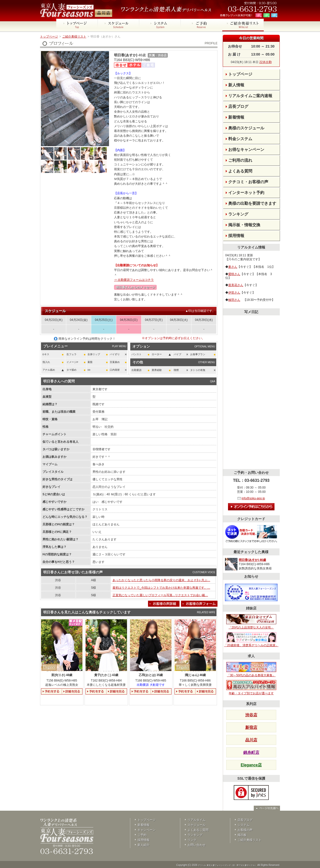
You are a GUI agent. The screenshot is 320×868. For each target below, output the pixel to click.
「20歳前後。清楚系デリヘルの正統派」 (251, 640)
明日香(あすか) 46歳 (252, 560)
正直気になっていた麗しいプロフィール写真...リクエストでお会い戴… (160, 595)
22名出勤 (265, 62)
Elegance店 (251, 765)
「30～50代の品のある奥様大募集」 (251, 670)
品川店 (251, 740)
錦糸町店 (251, 752)
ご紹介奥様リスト (74, 37)
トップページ (49, 37)
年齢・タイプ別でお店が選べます (251, 688)
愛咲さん (234, 274)
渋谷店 (251, 715)
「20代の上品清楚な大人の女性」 (251, 622)
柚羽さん (234, 300)
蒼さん (233, 267)
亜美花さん (236, 285)
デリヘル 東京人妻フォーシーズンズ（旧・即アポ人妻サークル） (227, 865)
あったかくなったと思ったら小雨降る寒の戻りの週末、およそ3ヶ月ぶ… (161, 580)
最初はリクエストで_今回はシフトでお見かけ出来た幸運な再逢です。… (161, 588)
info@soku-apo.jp (253, 498)
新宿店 (251, 727)
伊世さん (234, 293)
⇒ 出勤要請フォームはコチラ (134, 280)
